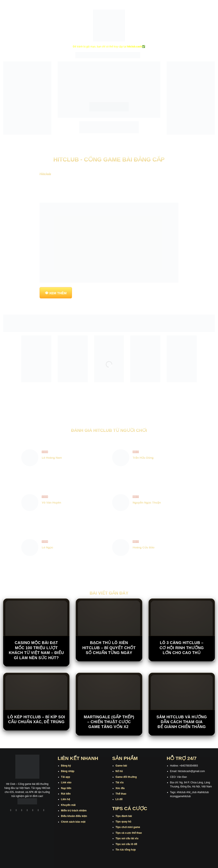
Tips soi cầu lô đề (126, 844)
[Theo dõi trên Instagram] (16, 810)
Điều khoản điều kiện (74, 816)
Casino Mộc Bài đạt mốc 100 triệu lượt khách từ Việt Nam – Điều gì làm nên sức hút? (36, 650)
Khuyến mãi (68, 805)
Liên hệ (66, 799)
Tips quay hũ (123, 822)
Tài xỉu (120, 782)
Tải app (66, 777)
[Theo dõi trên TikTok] (22, 810)
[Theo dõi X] (27, 810)
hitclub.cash (135, 47)
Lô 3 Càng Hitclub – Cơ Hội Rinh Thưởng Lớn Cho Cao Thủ (182, 648)
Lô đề (119, 799)
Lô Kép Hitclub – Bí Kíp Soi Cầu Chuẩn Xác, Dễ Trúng (36, 719)
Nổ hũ (119, 771)
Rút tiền (66, 794)
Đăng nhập (68, 771)
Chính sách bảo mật (73, 822)
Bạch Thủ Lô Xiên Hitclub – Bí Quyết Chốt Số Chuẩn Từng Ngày (109, 648)
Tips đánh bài (124, 816)
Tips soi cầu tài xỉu (127, 838)
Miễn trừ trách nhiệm (74, 811)
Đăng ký (66, 766)
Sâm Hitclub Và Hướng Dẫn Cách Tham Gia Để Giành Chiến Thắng (182, 722)
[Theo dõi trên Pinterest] (44, 810)
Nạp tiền (66, 788)
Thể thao (121, 794)
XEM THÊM (58, 293)
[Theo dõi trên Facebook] (11, 810)
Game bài (121, 766)
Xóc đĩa (120, 788)
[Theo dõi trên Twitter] (33, 810)
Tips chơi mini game (128, 827)
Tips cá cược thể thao (129, 833)
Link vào (66, 782)
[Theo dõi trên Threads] (38, 810)
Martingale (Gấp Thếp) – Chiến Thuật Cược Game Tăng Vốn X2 (109, 722)
